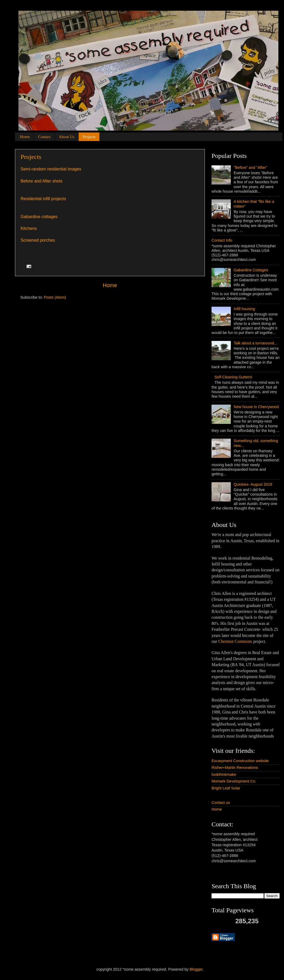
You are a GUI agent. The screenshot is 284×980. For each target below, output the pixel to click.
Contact (44, 137)
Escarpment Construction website (240, 761)
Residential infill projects (43, 199)
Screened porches (38, 240)
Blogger (196, 969)
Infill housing (244, 309)
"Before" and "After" (250, 168)
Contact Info (222, 240)
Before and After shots (42, 181)
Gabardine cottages (39, 217)
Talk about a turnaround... (256, 343)
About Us (67, 137)
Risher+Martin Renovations (235, 768)
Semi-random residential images (51, 169)
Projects (89, 137)
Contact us (221, 803)
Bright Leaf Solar (226, 788)
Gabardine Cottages (251, 270)
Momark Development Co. (234, 781)
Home (25, 137)
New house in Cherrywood (256, 407)
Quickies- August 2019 (253, 484)
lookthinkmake (224, 774)
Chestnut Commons (235, 641)
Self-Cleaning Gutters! (233, 377)
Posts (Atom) (55, 297)
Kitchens (29, 228)
